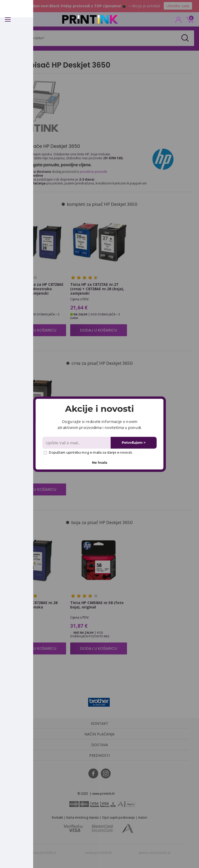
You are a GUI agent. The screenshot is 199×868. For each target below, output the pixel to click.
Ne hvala (100, 462)
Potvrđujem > (134, 443)
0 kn (189, 19)
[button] (99, 409)
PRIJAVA (179, 21)
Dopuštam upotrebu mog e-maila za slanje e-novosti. (88, 452)
